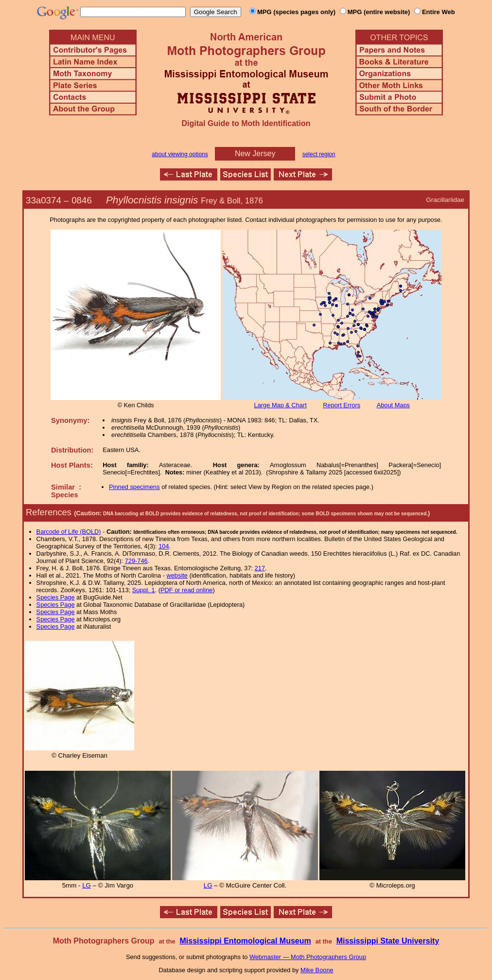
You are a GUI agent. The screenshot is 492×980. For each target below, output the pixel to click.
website (177, 575)
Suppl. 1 (144, 590)
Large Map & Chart (281, 405)
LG (87, 885)
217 (260, 568)
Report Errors (342, 405)
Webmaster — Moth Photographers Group (308, 957)
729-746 (136, 561)
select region (319, 154)
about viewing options (180, 154)
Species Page (56, 597)
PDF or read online (186, 590)
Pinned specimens (134, 487)
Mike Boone (317, 970)
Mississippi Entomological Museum (245, 941)
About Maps (393, 405)
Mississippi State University (388, 941)
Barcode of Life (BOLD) (69, 532)
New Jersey (255, 154)
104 (164, 546)
